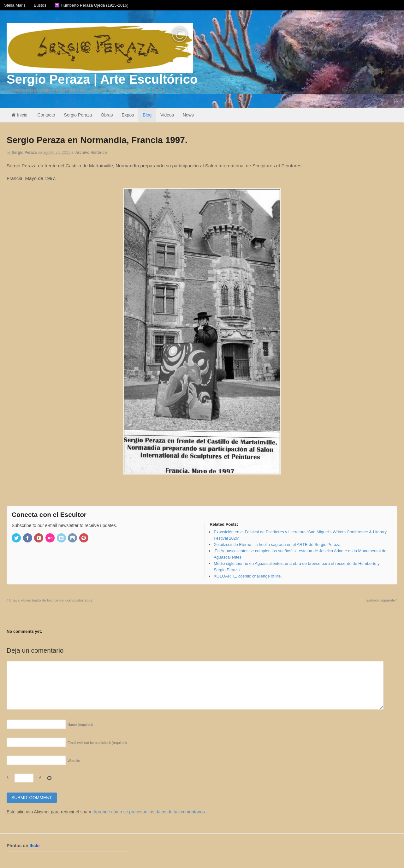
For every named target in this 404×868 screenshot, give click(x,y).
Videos (167, 115)
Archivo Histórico (91, 153)
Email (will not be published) (97, 743)
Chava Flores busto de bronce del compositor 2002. (50, 600)
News (188, 115)
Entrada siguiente (382, 600)
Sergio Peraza (78, 115)
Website (74, 761)
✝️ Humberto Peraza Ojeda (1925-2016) (92, 5)
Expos (128, 115)
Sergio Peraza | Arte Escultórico (102, 79)
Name (80, 725)
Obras (107, 115)
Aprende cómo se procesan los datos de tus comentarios (149, 812)
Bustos (40, 5)
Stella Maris (15, 5)
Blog (147, 115)
